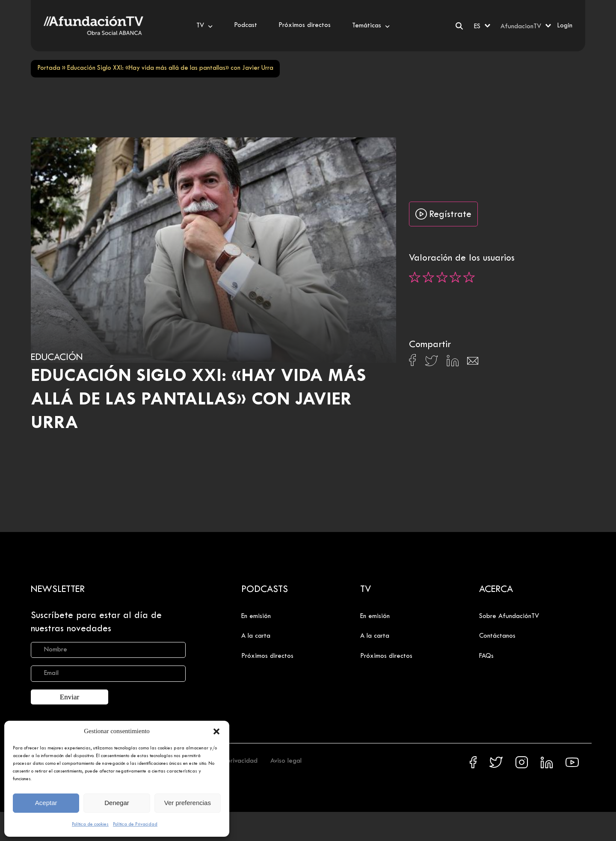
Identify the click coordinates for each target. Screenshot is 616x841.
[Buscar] (459, 26)
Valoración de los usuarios (462, 259)
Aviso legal (286, 761)
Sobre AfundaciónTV (509, 616)
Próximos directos (267, 656)
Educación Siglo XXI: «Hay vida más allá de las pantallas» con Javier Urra (198, 400)
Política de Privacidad (135, 824)
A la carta (256, 636)
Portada (49, 68)
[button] (216, 731)
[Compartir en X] (431, 363)
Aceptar (46, 803)
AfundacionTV (521, 27)
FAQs (486, 656)
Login (565, 26)
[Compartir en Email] (473, 363)
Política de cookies (90, 824)
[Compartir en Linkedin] (453, 363)
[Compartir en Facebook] (413, 363)
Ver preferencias (188, 803)
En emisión (256, 616)
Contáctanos (497, 636)
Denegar (117, 803)
